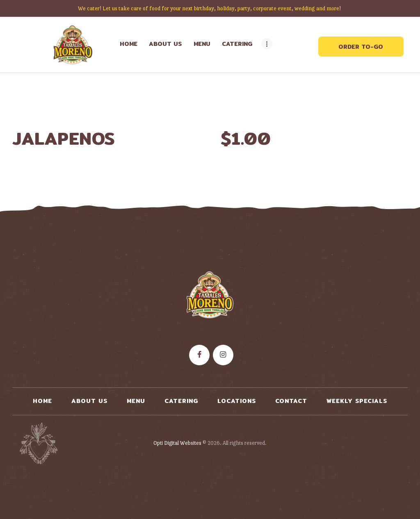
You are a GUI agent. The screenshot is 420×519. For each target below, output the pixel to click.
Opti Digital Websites (177, 443)
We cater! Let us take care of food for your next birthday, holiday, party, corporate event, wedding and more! (210, 8)
